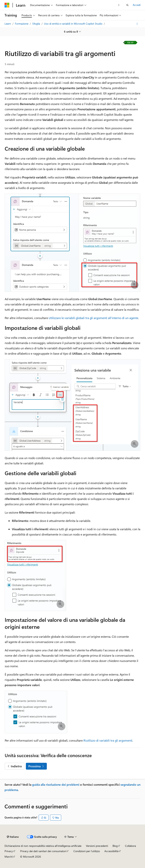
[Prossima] (119, 5)
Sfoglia (37, 24)
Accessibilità (111, 851)
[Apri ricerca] (127, 5)
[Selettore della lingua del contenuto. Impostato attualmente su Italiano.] (13, 837)
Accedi (137, 5)
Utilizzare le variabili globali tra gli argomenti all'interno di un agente (93, 318)
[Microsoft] (7, 5)
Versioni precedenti (97, 846)
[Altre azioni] (137, 24)
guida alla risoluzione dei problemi (56, 784)
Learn (8, 24)
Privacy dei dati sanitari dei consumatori (43, 851)
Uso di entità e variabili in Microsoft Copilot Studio (74, 24)
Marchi (9, 857)
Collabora (130, 846)
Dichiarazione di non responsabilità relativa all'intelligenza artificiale (43, 846)
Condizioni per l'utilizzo (87, 851)
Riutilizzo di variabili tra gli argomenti (108, 740)
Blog (115, 846)
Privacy (9, 851)
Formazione (22, 24)
